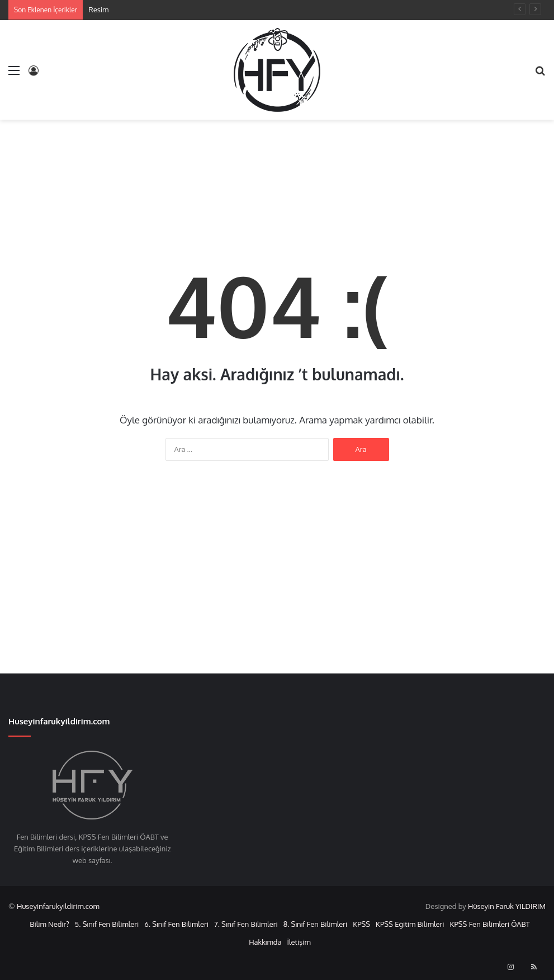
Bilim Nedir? (49, 924)
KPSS (361, 924)
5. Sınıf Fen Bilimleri (107, 924)
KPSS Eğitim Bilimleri (410, 924)
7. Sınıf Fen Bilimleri (246, 924)
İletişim (299, 942)
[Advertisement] (277, 173)
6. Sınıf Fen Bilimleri (176, 924)
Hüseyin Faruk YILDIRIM (507, 906)
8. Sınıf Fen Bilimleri (316, 924)
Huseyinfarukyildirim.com (58, 906)
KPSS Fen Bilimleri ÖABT (490, 924)
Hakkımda (265, 942)
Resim (98, 10)
